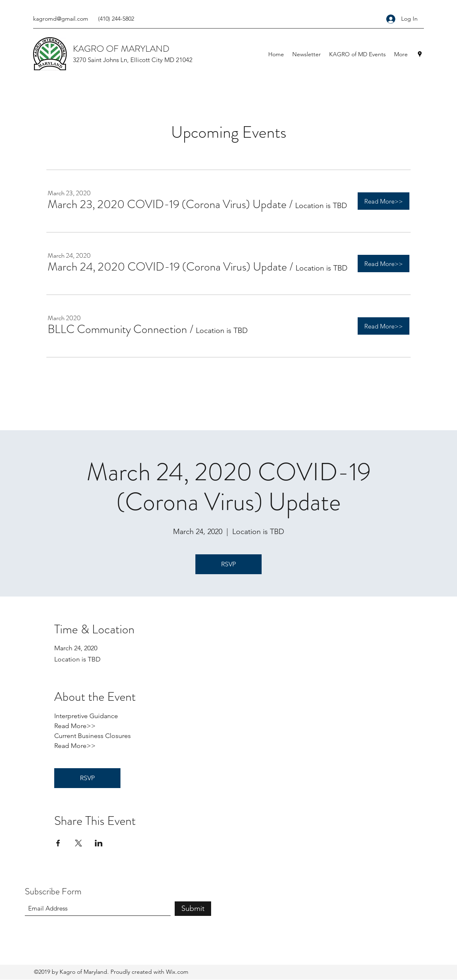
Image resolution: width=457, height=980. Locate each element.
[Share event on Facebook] (58, 843)
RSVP (228, 564)
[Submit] (193, 909)
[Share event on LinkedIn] (99, 843)
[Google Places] (420, 54)
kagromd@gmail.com (61, 19)
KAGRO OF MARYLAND (121, 49)
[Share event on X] (78, 843)
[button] (167, 205)
